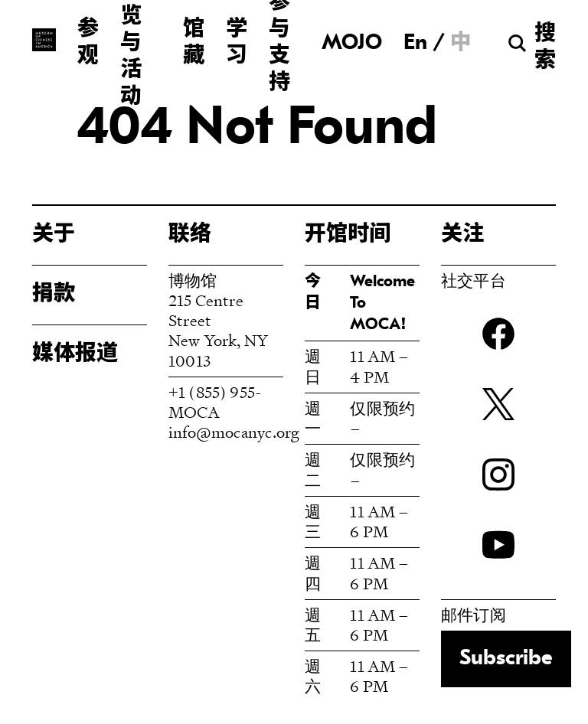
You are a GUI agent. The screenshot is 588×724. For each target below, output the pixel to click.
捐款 (54, 295)
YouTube (498, 545)
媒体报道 (75, 354)
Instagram (498, 475)
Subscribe (506, 659)
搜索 (545, 48)
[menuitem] (415, 43)
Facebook (498, 334)
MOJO (352, 44)
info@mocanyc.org (234, 432)
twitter (498, 404)
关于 (54, 235)
